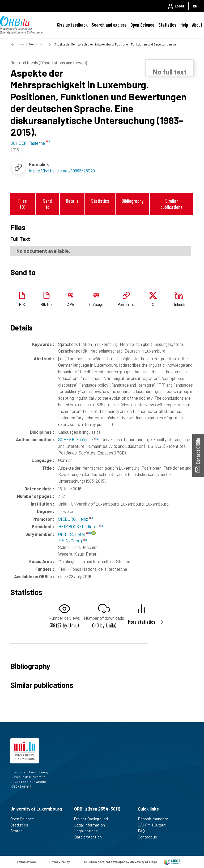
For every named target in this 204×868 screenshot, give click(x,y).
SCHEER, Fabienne (78, 439)
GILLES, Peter (74, 534)
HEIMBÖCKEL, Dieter (81, 526)
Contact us (150, 837)
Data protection (90, 837)
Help (184, 25)
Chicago (96, 304)
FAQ (144, 831)
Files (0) (23, 204)
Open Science (142, 25)
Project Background (93, 819)
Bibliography (133, 201)
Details (72, 201)
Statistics (167, 25)
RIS (22, 304)
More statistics (142, 622)
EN (195, 6)
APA (71, 304)
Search (19, 831)
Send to (47, 204)
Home (33, 44)
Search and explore (109, 25)
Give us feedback (72, 25)
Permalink (126, 304)
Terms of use (26, 862)
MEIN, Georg (73, 540)
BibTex (46, 304)
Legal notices (88, 831)
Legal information (92, 825)
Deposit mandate (155, 819)
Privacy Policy (60, 862)
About (197, 25)
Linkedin (179, 304)
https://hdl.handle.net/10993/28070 (62, 171)
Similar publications (171, 204)
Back (21, 44)
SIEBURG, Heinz (76, 519)
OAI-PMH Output (154, 825)
